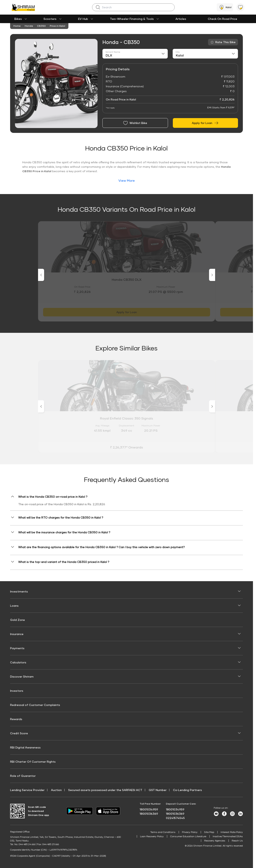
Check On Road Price (223, 19)
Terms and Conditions (163, 832)
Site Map (209, 832)
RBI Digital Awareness (25, 747)
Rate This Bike (225, 42)
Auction (56, 790)
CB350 (41, 26)
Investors (17, 691)
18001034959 (149, 809)
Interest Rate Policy (232, 832)
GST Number (158, 790)
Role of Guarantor (23, 776)
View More (127, 180)
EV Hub (83, 19)
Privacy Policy (190, 832)
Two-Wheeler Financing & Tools (132, 19)
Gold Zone (18, 620)
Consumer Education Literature (188, 836)
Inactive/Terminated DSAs (228, 836)
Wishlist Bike (135, 123)
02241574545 (175, 818)
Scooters (50, 19)
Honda (29, 26)
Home (17, 26)
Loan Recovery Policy (152, 836)
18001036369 (149, 814)
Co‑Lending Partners (187, 790)
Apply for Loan (205, 123)
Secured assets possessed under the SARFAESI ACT (105, 790)
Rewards (16, 719)
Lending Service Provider (27, 790)
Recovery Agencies (215, 841)
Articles (181, 19)
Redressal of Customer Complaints (35, 705)
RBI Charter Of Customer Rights (33, 762)
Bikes (18, 19)
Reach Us (237, 841)
